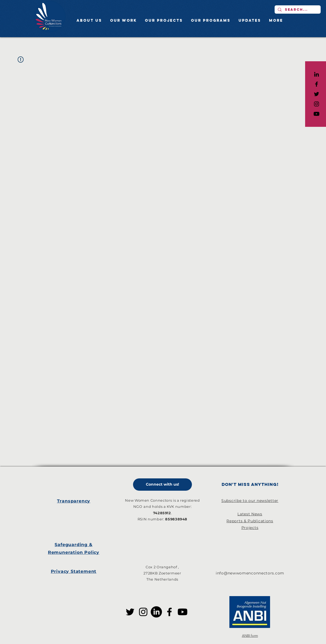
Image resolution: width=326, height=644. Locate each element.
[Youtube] (316, 114)
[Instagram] (143, 612)
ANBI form (250, 636)
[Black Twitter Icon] (316, 94)
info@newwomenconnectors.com (250, 573)
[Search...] (297, 9)
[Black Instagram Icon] (316, 104)
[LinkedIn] (316, 74)
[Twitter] (130, 612)
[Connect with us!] (162, 485)
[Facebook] (169, 612)
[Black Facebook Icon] (316, 84)
